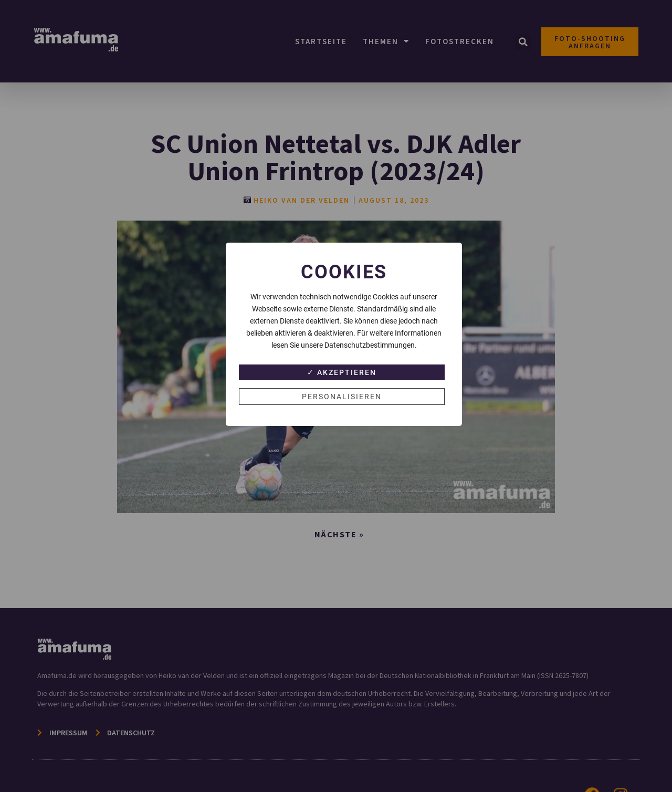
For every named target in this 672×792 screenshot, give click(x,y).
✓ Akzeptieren (342, 372)
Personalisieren (342, 397)
